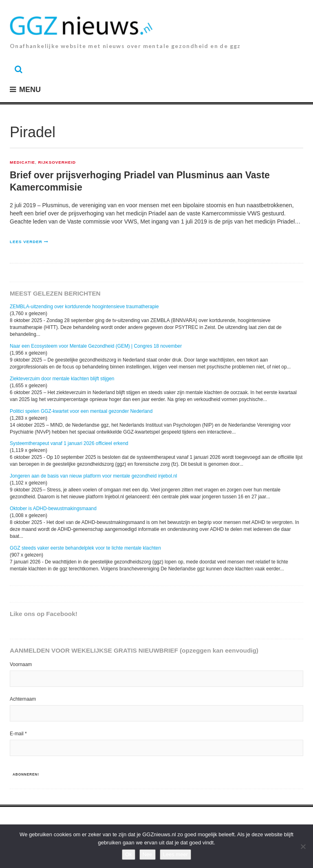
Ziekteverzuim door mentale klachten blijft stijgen (62, 379)
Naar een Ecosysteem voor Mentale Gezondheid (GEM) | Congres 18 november (96, 346)
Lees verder (26, 242)
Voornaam (21, 664)
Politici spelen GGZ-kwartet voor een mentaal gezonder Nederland (81, 411)
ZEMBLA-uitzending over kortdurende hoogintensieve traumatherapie (84, 307)
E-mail (18, 734)
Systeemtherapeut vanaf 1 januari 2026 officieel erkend (69, 443)
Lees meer (175, 854)
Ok (129, 854)
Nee (148, 854)
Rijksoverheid (57, 162)
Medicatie (22, 162)
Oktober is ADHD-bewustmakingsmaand (53, 509)
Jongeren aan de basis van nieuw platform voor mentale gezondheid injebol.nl (94, 476)
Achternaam (23, 699)
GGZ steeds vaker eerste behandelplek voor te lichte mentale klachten (85, 548)
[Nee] (303, 846)
